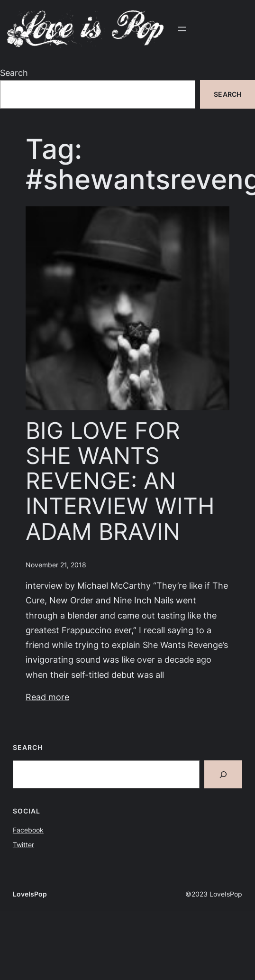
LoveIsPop (30, 894)
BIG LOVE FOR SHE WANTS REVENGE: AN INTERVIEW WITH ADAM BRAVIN (120, 481)
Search (14, 73)
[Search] (223, 774)
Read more (47, 697)
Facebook (28, 830)
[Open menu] (182, 29)
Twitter (23, 845)
